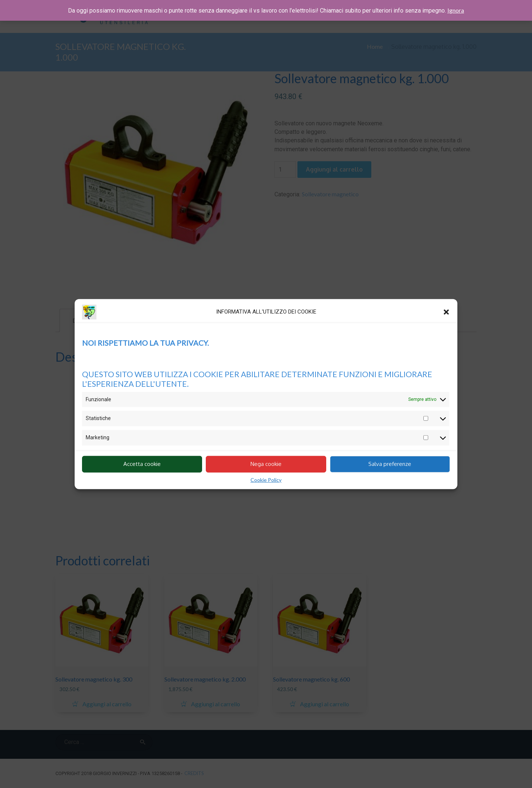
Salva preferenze (390, 464)
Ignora (456, 10)
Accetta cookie (142, 464)
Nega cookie (266, 464)
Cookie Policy (266, 479)
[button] (446, 312)
